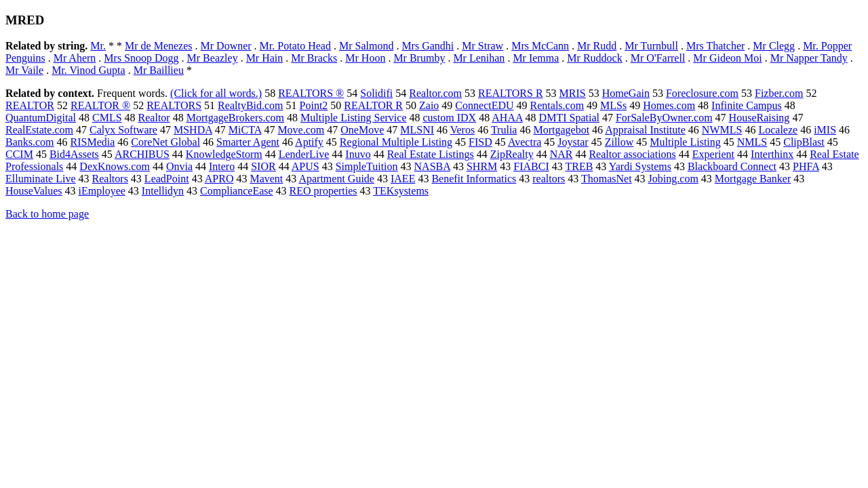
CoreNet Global (165, 142)
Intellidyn (163, 191)
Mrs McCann (540, 46)
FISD (480, 142)
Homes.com (669, 105)
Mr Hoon (365, 58)
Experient (713, 154)
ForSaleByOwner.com (664, 118)
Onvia (179, 166)
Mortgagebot (561, 130)
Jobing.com (673, 179)
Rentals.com (557, 105)
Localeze (778, 130)
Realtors (110, 179)
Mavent (266, 179)
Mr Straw (482, 46)
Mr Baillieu (159, 70)
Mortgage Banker (753, 179)
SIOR (263, 166)
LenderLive (304, 154)
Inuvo (358, 154)
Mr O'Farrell (658, 58)
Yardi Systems (640, 166)
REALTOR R (373, 105)
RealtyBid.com (250, 105)
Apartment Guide (336, 179)
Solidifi (376, 93)
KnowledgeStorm (224, 154)
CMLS (107, 118)
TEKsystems (401, 191)
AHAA (507, 118)
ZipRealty (512, 154)
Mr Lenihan (479, 58)
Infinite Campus (747, 105)
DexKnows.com (115, 166)
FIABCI (531, 166)
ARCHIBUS (142, 154)
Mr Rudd (597, 46)
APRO (219, 179)
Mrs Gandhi (428, 46)
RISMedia (93, 142)
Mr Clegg (774, 46)
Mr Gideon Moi (727, 58)
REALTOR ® (100, 105)
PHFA (806, 166)
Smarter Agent (248, 142)
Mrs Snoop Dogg (141, 58)
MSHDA (193, 130)
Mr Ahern (75, 58)
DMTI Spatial (569, 118)
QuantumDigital (41, 118)
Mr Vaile (24, 70)
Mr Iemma (536, 58)
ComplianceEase (237, 191)
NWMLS (722, 130)
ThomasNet (607, 179)
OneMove (362, 130)
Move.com (301, 130)
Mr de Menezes (159, 46)
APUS (305, 166)
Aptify (309, 142)
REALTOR (30, 105)
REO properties (323, 191)
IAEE (403, 179)
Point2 (314, 105)
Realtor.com (435, 93)
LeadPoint (167, 179)
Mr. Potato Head (295, 46)
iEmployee (102, 191)
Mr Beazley (213, 58)
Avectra (525, 142)
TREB (579, 166)
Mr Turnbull (651, 46)
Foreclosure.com (702, 93)
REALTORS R (511, 93)
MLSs (613, 105)
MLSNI (417, 130)
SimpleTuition (367, 166)
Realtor (154, 118)
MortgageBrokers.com (235, 118)
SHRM (482, 166)
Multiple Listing (685, 142)
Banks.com (30, 142)
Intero (222, 166)
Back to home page (47, 214)
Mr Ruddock (594, 58)
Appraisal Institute (645, 130)
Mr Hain (265, 58)
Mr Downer (226, 46)
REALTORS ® (311, 93)
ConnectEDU (484, 105)
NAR (561, 154)
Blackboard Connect (732, 166)
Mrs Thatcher (715, 46)
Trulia (504, 130)
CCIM (19, 154)
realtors (549, 179)
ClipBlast (804, 142)
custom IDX (449, 118)
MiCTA (245, 130)
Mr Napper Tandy (809, 58)
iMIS (825, 130)
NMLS (752, 142)
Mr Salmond (366, 46)
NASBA (432, 166)
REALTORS (174, 105)
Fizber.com (779, 93)
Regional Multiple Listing (396, 142)
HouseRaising (759, 118)
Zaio (429, 105)
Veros (462, 130)
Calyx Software (123, 130)
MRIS (573, 93)
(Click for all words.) (216, 93)
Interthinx (772, 154)
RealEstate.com (39, 130)
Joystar (573, 142)
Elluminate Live (41, 179)
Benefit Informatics (474, 179)
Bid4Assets (74, 154)
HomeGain (626, 93)
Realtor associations (632, 154)
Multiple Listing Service (353, 118)
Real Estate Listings (431, 154)
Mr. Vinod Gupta (88, 70)
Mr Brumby (419, 58)
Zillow (619, 142)
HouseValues (34, 191)
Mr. (98, 46)
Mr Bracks (314, 58)
